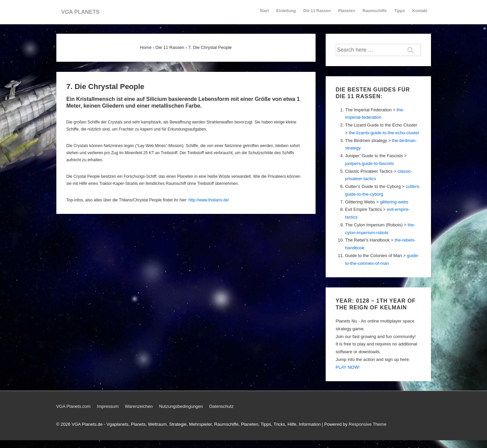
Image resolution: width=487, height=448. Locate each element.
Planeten (347, 14)
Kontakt (420, 14)
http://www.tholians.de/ (209, 200)
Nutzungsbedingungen (181, 406)
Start (264, 11)
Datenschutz (221, 406)
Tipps (400, 14)
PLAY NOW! (348, 367)
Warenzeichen (139, 406)
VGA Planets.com (74, 406)
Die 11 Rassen (317, 14)
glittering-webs (394, 202)
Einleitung (286, 14)
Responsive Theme (368, 424)
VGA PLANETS (80, 12)
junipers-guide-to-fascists (370, 163)
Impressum (108, 406)
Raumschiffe (375, 14)
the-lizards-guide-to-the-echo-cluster (384, 133)
